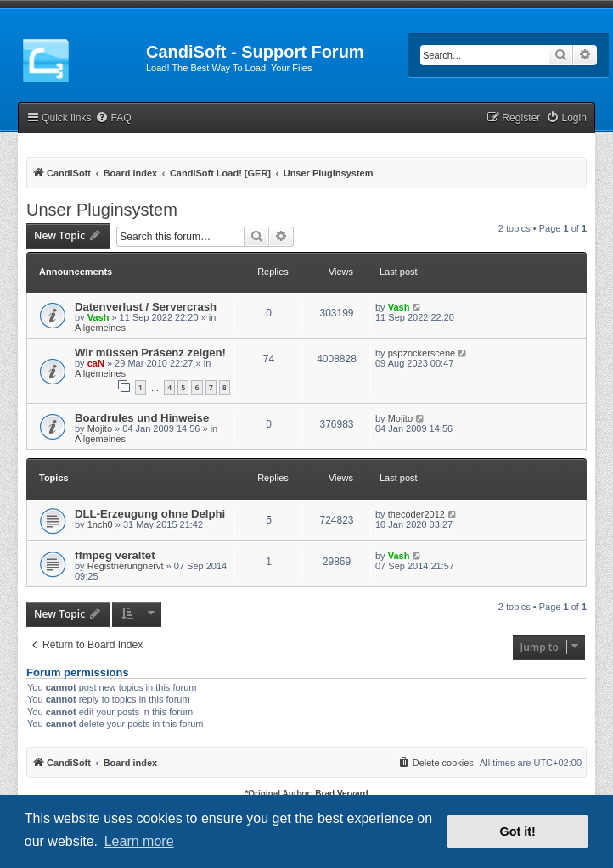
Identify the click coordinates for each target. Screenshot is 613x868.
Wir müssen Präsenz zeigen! (150, 353)
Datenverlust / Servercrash (146, 307)
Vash (98, 317)
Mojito (100, 428)
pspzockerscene (422, 353)
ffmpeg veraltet (115, 555)
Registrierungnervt (126, 566)
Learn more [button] (139, 841)
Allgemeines (100, 328)
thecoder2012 (416, 514)
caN (96, 363)
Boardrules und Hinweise (142, 418)
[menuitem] (113, 118)
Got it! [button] (518, 832)
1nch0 (100, 524)
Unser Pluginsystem (102, 210)
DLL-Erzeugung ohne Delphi (150, 514)
